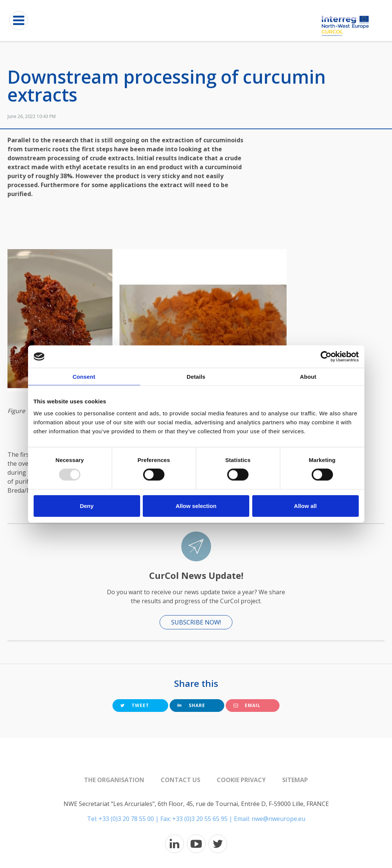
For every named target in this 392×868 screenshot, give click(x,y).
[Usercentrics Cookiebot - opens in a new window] (326, 357)
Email (247, 705)
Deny (87, 506)
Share (191, 705)
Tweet (135, 705)
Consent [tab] (84, 377)
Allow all (305, 506)
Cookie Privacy (241, 780)
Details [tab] (196, 377)
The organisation (114, 780)
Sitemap (295, 780)
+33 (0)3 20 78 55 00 (126, 819)
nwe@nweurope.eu (278, 819)
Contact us (180, 780)
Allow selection (196, 506)
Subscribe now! (196, 622)
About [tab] (308, 377)
